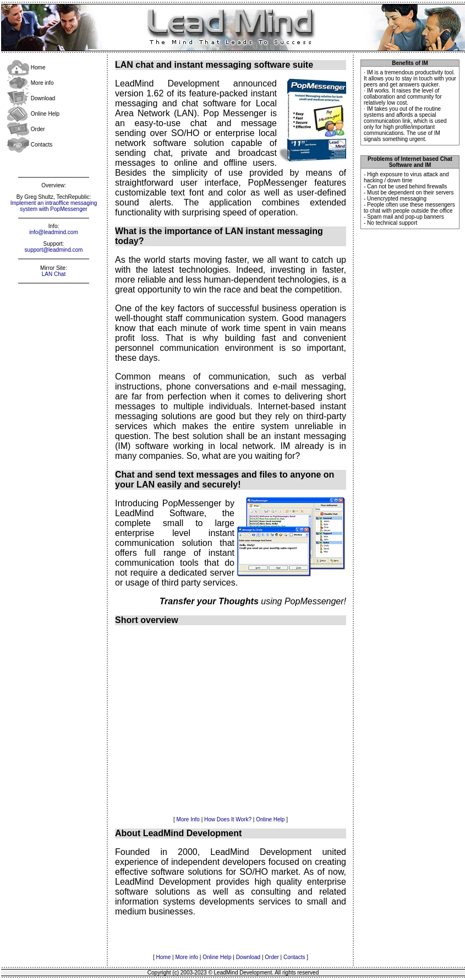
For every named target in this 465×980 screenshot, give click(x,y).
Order (26, 129)
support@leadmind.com (54, 250)
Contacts (30, 145)
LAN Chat (54, 274)
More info (30, 83)
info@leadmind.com (54, 232)
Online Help (33, 114)
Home (26, 67)
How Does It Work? (228, 819)
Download (31, 98)
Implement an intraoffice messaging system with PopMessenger (54, 206)
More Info (188, 819)
